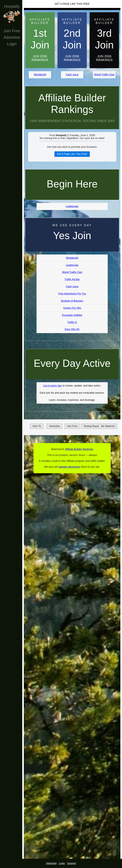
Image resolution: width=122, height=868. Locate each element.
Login (12, 44)
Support (71, 863)
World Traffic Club (104, 75)
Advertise (12, 37)
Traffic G (72, 322)
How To (37, 426)
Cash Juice (72, 75)
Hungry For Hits (72, 308)
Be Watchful (108, 426)
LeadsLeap (72, 206)
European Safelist (72, 315)
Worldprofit (40, 75)
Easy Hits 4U (72, 329)
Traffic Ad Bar (72, 279)
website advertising (69, 467)
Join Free (12, 31)
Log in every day (53, 386)
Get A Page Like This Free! (72, 154)
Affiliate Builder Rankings (72, 104)
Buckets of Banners (72, 301)
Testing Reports (92, 426)
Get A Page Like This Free (72, 4)
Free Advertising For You (72, 294)
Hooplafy (12, 6)
